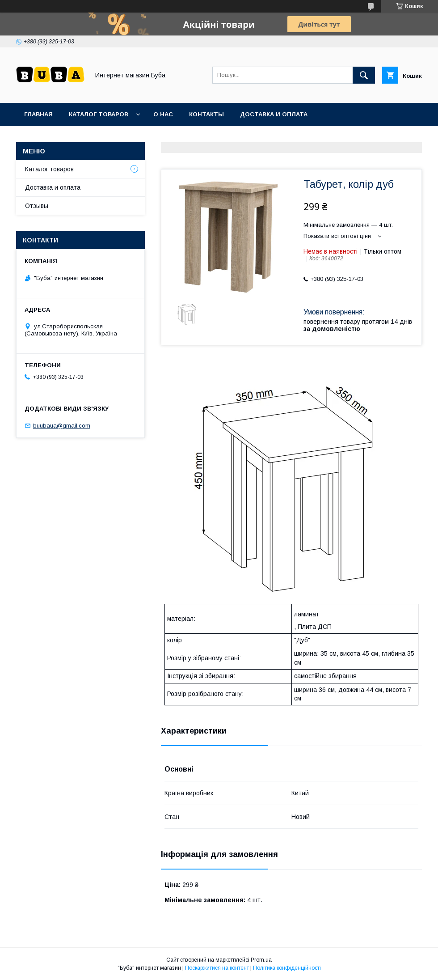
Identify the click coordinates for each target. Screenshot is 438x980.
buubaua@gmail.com (62, 426)
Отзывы (37, 206)
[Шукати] (364, 75)
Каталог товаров (99, 114)
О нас (163, 114)
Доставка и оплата (274, 114)
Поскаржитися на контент (217, 968)
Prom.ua (261, 960)
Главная (38, 114)
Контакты (206, 114)
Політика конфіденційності (287, 968)
